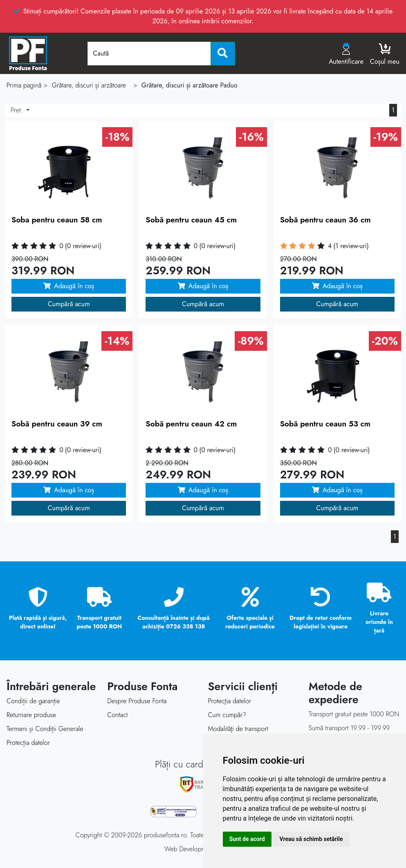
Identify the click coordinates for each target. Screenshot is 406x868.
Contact (117, 715)
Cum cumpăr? (227, 715)
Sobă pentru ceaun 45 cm (191, 220)
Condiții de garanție (33, 701)
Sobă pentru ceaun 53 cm (325, 424)
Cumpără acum (69, 304)
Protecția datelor (28, 743)
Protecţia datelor (230, 701)
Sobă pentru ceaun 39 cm (57, 424)
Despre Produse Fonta (137, 701)
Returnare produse (31, 715)
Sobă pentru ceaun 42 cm (191, 424)
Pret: (18, 110)
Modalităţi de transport (238, 729)
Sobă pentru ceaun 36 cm (325, 220)
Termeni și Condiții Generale (45, 729)
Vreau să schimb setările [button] (311, 839)
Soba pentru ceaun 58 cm (57, 220)
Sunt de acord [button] (247, 839)
